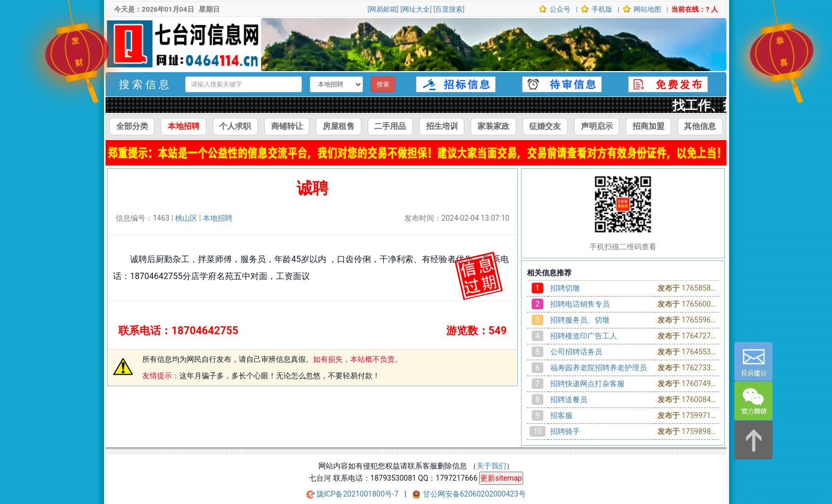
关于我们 (491, 466)
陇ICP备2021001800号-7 (359, 494)
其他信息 (700, 126)
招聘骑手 (565, 431)
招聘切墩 (565, 288)
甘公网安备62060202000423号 (474, 494)
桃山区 (186, 218)
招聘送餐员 (569, 399)
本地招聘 (184, 126)
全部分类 (132, 126)
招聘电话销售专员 (580, 304)
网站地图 (647, 9)
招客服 (561, 415)
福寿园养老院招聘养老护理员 (599, 368)
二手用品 (390, 126)
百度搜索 (449, 9)
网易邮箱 (383, 9)
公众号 (559, 9)
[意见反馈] (753, 362)
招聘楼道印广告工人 (584, 336)
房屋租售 (339, 126)
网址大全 (416, 9)
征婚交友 (545, 126)
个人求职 (235, 126)
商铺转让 (287, 126)
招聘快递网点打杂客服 (587, 384)
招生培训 (442, 126)
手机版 (601, 9)
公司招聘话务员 (576, 352)
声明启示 (597, 126)
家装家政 (493, 126)
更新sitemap (501, 478)
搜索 (383, 84)
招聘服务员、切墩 (580, 320)
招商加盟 (648, 126)
